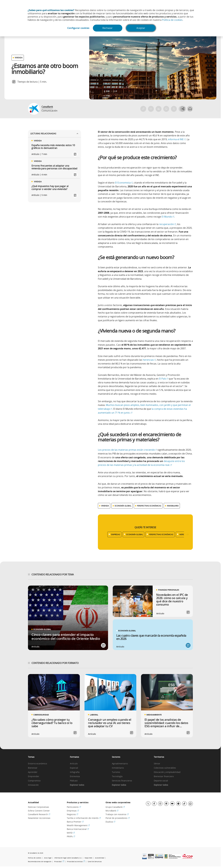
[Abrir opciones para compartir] (183, 109)
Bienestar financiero (164, 776)
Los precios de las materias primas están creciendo (127, 450)
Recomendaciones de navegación (40, 862)
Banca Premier (75, 822)
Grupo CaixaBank (115, 807)
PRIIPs (71, 836)
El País (164, 379)
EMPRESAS (116, 534)
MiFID (71, 833)
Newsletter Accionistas (39, 818)
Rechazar (108, 28)
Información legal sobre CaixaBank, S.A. (68, 858)
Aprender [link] (33, 772)
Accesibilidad (100, 858)
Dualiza (110, 822)
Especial (74, 768)
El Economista (124, 183)
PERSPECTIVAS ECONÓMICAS (161, 534)
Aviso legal (48, 858)
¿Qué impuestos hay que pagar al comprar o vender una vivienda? (50, 188)
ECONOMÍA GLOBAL (135, 534)
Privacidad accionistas (76, 862)
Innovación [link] (33, 785)
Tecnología (117, 776)
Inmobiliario (118, 768)
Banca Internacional (78, 829)
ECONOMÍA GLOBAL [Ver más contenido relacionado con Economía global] (123, 506)
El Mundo (168, 217)
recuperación (167, 224)
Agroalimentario (120, 764)
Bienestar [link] (33, 768)
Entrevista (75, 776)
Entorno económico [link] (37, 764)
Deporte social (161, 781)
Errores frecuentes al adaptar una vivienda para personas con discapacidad (54, 167)
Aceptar (141, 28)
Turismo (116, 772)
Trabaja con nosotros (117, 814)
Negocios (72, 814)
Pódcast (74, 781)
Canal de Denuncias (95, 862)
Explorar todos (77, 785)
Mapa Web (88, 858)
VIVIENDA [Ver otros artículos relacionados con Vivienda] (19, 58)
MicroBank (112, 811)
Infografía (75, 772)
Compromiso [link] (34, 781)
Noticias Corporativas (38, 807)
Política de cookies (172, 20)
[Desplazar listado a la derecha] (187, 535)
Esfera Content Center (39, 811)
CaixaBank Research (39, 814)
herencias (149, 360)
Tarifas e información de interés (84, 818)
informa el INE (176, 139)
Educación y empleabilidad (167, 772)
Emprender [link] (34, 776)
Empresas (73, 811)
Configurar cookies (78, 28)
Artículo (74, 764)
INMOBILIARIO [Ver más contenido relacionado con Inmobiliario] (173, 506)
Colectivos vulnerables (165, 768)
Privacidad (59, 862)
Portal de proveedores (118, 818)
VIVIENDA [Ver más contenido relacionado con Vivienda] (105, 506)
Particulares (74, 807)
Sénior (157, 764)
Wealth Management (78, 825)
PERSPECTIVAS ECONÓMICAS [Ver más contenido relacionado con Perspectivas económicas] (149, 506)
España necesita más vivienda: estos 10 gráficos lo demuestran (53, 147)
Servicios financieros (122, 781)
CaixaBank (47, 107)
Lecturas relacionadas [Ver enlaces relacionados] (54, 133)
